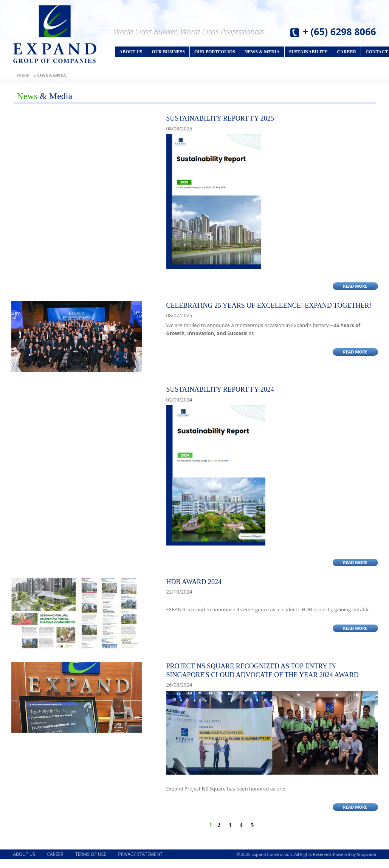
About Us (131, 52)
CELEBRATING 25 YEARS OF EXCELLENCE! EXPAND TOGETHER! (269, 305)
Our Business (168, 52)
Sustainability (308, 52)
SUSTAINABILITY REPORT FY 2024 (220, 389)
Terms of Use (91, 854)
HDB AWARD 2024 (194, 582)
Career (346, 52)
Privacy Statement (140, 854)
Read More (355, 286)
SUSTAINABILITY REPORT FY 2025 (220, 118)
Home (23, 75)
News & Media (262, 52)
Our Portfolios (215, 52)
